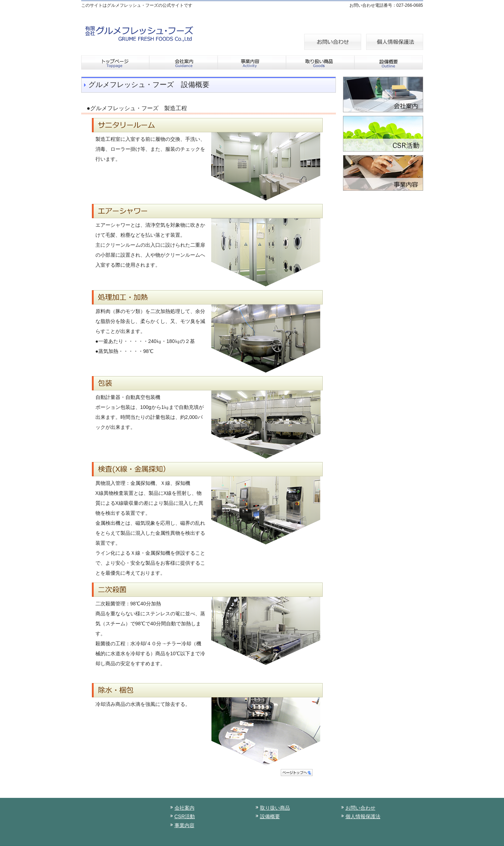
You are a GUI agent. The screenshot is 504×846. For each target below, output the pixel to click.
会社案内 (185, 808)
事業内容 (185, 825)
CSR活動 (185, 816)
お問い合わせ (360, 808)
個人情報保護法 (363, 816)
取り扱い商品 (275, 808)
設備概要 (270, 816)
